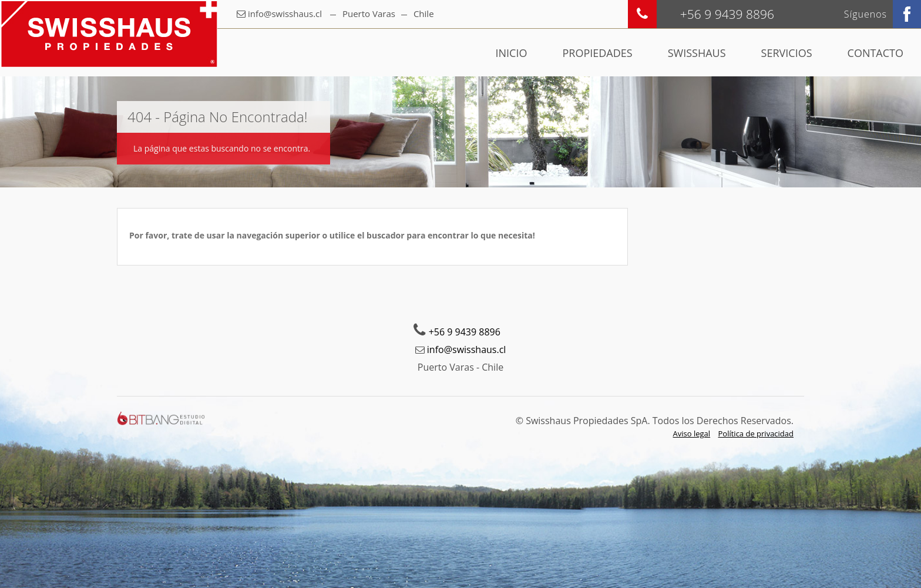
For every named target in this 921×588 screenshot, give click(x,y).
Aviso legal (692, 434)
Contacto (875, 53)
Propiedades (597, 53)
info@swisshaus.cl (285, 14)
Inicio (512, 53)
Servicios (787, 53)
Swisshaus (697, 53)
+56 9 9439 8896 (465, 332)
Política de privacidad (756, 434)
